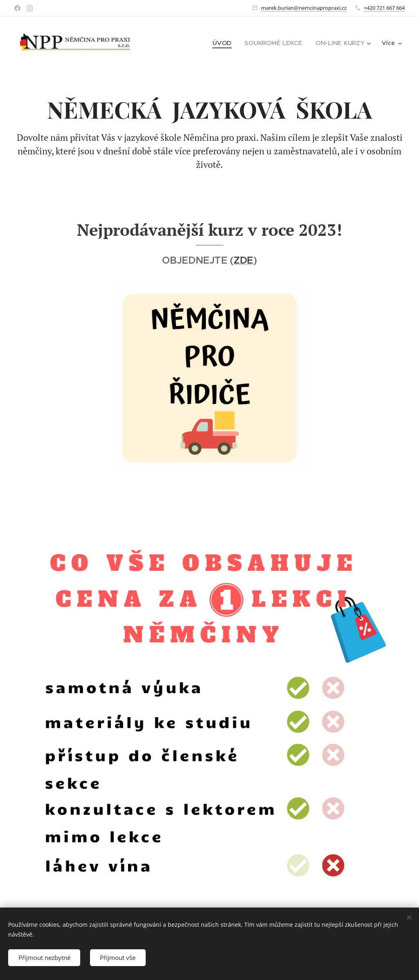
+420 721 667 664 (384, 8)
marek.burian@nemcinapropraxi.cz (304, 8)
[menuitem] (229, 43)
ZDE (243, 260)
